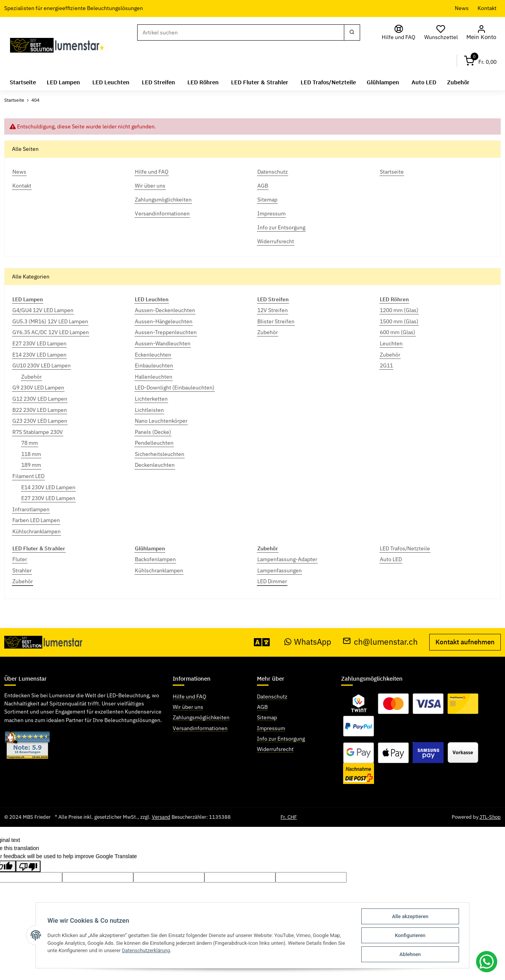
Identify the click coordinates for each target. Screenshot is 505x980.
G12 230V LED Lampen (40, 399)
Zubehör (31, 377)
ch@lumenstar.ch (380, 642)
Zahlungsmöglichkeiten (201, 717)
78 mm (30, 443)
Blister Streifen (276, 321)
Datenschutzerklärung (147, 950)
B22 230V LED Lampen (40, 410)
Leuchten (391, 343)
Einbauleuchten (154, 365)
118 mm (31, 454)
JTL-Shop (490, 817)
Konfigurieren (411, 935)
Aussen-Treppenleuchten (166, 332)
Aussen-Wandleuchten (163, 343)
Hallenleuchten (154, 377)
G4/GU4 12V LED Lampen (43, 310)
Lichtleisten (149, 410)
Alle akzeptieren (410, 916)
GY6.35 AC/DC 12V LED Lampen (51, 332)
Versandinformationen (200, 728)
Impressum (271, 728)
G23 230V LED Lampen (40, 421)
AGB (262, 707)
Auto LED (391, 559)
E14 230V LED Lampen (39, 354)
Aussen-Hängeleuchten (164, 321)
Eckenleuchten (153, 354)
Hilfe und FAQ (190, 697)
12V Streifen (273, 310)
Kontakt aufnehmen (465, 642)
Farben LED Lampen (36, 520)
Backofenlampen (155, 559)
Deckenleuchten (155, 465)
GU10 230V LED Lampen (42, 365)
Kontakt (487, 8)
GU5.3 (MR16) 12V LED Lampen (50, 321)
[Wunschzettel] (443, 33)
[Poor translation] (28, 866)
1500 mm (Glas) (399, 321)
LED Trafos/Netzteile (405, 548)
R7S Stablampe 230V (38, 432)
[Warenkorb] (480, 61)
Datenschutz (272, 697)
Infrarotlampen (31, 509)
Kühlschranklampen (37, 531)
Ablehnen (411, 954)
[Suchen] (241, 32)
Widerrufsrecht (275, 749)
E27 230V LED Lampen (39, 343)
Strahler (22, 570)
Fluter (20, 559)
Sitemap (267, 717)
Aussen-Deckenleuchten (165, 310)
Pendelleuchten (154, 443)
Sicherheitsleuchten (160, 454)
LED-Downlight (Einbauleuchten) (175, 388)
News (462, 8)
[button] (482, 33)
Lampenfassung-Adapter (287, 559)
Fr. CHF (289, 817)
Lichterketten (151, 399)
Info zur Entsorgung (281, 738)
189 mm (31, 465)
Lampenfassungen (280, 570)
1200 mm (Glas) (399, 310)
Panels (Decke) (153, 432)
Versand (161, 817)
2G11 (386, 365)
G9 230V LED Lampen (38, 388)
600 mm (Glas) (398, 332)
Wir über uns (188, 707)
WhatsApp (308, 642)
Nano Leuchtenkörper (161, 421)
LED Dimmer (272, 581)
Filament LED (28, 476)
